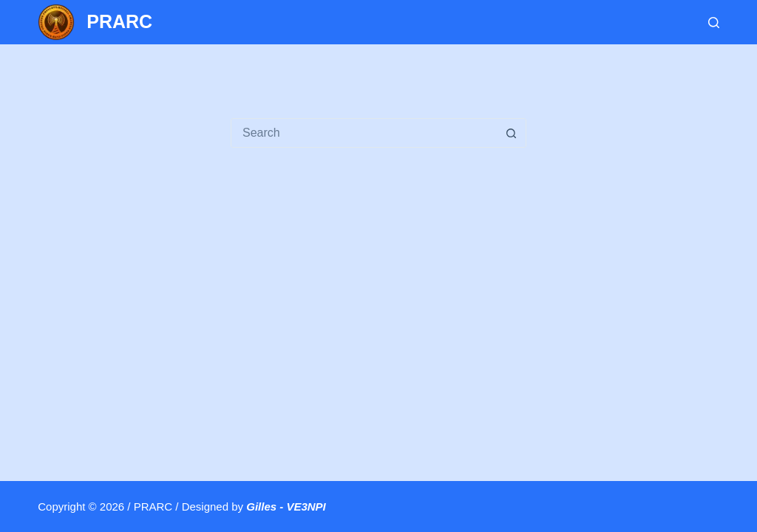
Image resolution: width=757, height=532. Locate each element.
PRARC (119, 21)
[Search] (714, 23)
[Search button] (511, 133)
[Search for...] (364, 133)
